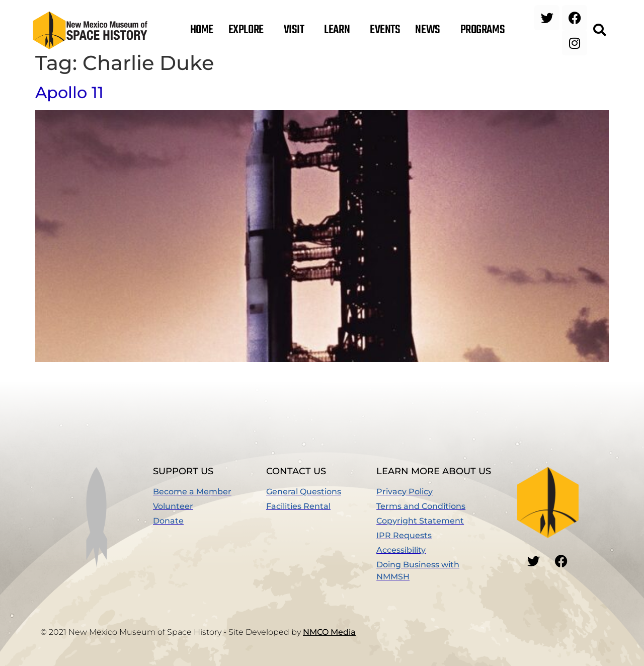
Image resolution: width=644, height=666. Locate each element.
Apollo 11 (69, 92)
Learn (339, 30)
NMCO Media (329, 632)
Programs (485, 30)
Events (385, 30)
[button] (599, 30)
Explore (249, 30)
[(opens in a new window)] (210, 521)
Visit (297, 30)
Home (202, 30)
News (430, 30)
